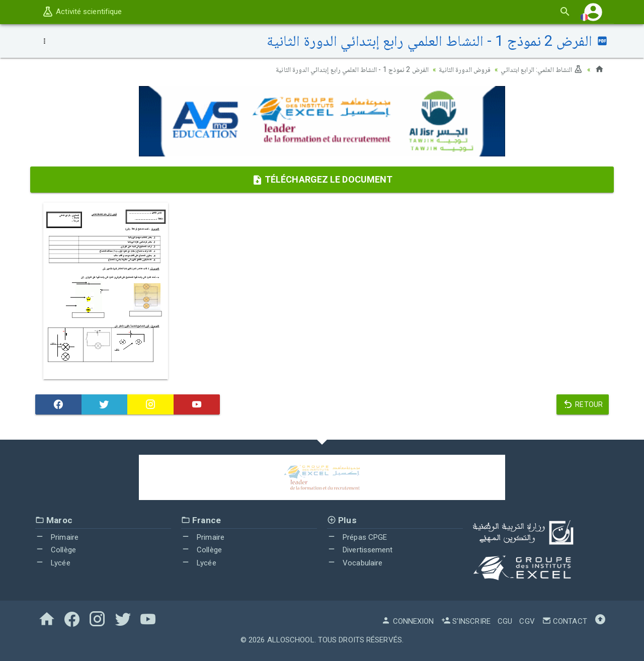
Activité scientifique (82, 12)
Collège (56, 550)
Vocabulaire (355, 562)
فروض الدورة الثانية (465, 69)
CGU (505, 621)
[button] (593, 12)
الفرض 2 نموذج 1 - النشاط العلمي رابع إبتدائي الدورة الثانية (352, 69)
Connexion (408, 621)
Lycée (53, 562)
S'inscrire (466, 621)
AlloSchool (291, 640)
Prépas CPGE (357, 537)
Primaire (57, 537)
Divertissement (360, 550)
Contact (565, 621)
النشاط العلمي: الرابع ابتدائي (542, 69)
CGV (527, 621)
